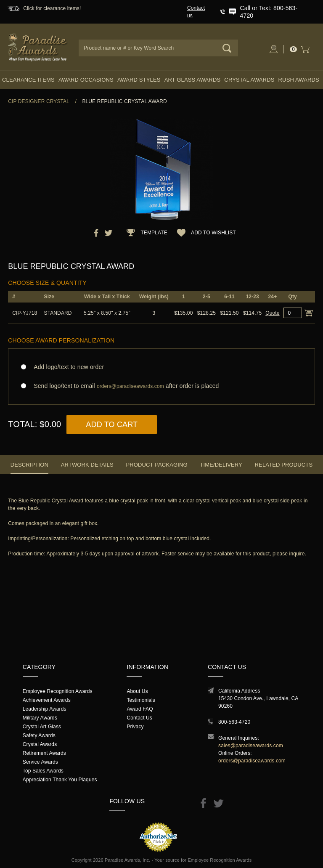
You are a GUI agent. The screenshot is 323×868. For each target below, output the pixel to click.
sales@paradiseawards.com (251, 746)
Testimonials (141, 700)
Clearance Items (28, 80)
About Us (137, 691)
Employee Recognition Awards (58, 691)
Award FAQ (140, 709)
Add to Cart (112, 425)
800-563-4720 (234, 722)
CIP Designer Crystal (39, 101)
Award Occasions (86, 80)
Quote (272, 313)
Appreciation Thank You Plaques (60, 780)
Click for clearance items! (52, 8)
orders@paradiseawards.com (252, 761)
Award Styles (139, 80)
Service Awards (40, 762)
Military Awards (40, 718)
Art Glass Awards (193, 80)
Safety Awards (39, 735)
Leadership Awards (45, 709)
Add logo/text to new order (66, 367)
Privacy (135, 727)
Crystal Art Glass (42, 727)
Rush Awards (299, 80)
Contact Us (139, 718)
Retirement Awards (44, 753)
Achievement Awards (47, 700)
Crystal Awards (249, 80)
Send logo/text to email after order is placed (161, 386)
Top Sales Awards (43, 771)
